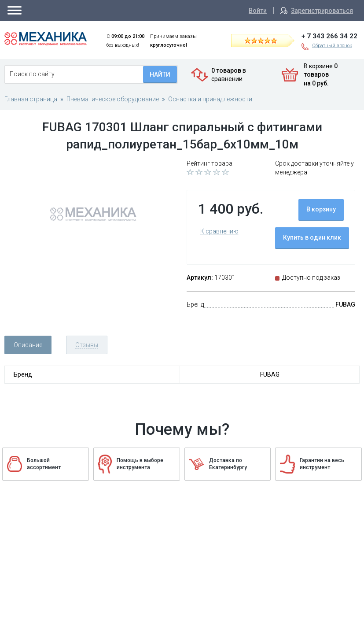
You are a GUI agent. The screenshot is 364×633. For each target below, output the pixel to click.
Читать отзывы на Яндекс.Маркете (269, 40)
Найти (160, 74)
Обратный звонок (332, 46)
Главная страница (31, 99)
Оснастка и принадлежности (210, 99)
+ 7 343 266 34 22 (329, 36)
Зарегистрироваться (322, 11)
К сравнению (219, 231)
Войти (258, 11)
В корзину (321, 209)
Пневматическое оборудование (113, 99)
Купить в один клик (312, 237)
